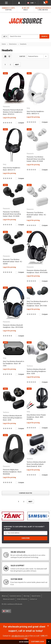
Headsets (23, 44)
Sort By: (22, 56)
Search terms (36, 596)
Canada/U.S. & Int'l (8, 9)
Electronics (13, 44)
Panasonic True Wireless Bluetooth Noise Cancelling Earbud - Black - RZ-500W (12, 214)
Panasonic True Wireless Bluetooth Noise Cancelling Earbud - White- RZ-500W (36, 159)
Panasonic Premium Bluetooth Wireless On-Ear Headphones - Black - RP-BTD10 (13, 112)
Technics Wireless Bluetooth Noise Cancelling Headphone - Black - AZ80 (13, 418)
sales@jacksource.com (20, 636)
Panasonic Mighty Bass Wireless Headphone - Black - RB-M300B (12, 472)
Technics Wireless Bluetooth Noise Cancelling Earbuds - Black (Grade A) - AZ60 (36, 464)
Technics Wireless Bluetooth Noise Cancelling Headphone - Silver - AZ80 (37, 371)
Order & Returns (22, 599)
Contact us (33, 599)
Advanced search (9, 599)
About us (5, 596)
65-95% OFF (26, 9)
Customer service (15, 596)
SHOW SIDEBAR (25, 642)
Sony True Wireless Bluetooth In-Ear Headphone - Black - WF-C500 (14, 364)
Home (4, 44)
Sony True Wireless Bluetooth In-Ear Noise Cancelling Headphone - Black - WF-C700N (37, 304)
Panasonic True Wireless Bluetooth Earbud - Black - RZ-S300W (13, 262)
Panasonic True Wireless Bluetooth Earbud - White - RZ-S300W (36, 215)
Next (17, 65)
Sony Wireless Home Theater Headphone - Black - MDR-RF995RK (36, 417)
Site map (26, 596)
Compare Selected (25, 493)
